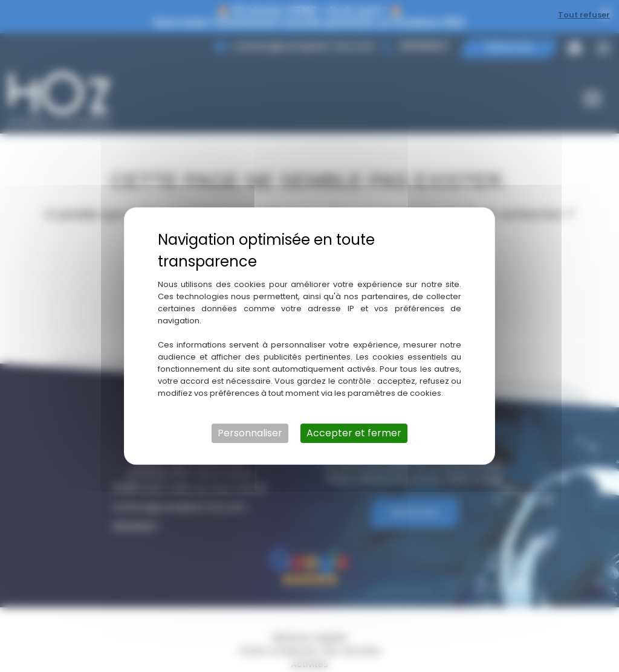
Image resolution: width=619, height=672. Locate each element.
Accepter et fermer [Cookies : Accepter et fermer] (354, 433)
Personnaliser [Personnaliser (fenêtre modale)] (250, 433)
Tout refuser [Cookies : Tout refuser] (584, 15)
